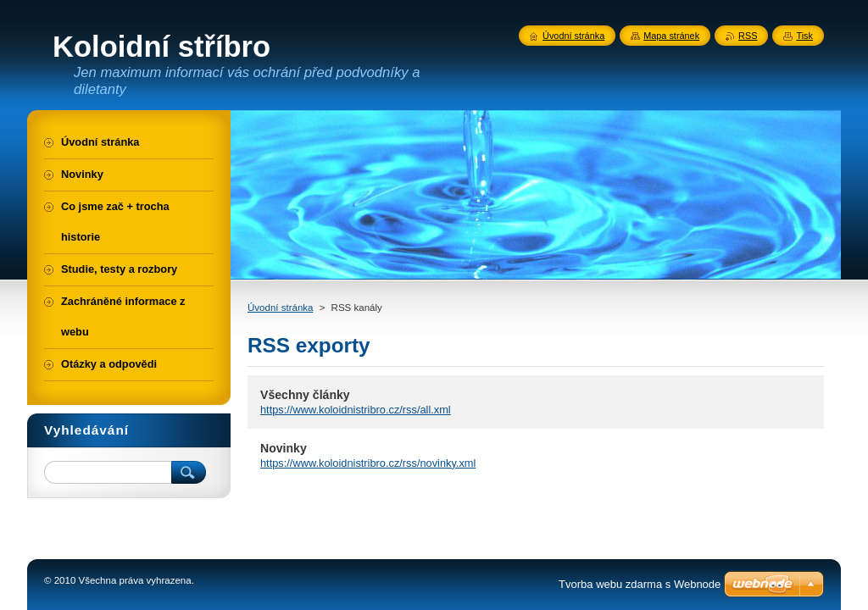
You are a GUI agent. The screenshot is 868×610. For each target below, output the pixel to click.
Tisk (804, 36)
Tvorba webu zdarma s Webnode (640, 584)
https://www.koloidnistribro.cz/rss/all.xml (356, 410)
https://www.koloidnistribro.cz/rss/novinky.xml (368, 463)
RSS (748, 36)
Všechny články (305, 395)
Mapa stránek (671, 36)
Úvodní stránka (280, 308)
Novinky (284, 448)
